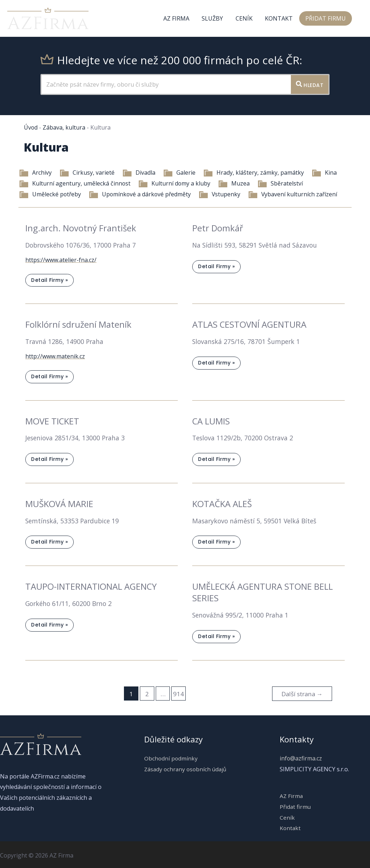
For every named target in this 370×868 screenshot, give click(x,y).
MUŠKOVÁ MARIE (59, 503)
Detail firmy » (49, 281)
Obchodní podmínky (169, 756)
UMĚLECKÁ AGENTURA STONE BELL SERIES (263, 591)
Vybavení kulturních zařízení (295, 194)
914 (178, 692)
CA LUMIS (211, 420)
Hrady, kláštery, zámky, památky (253, 173)
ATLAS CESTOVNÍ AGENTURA (249, 324)
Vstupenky (221, 194)
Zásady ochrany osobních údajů (185, 767)
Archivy (35, 173)
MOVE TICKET (52, 420)
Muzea (234, 183)
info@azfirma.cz (301, 756)
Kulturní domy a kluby (175, 183)
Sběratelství (281, 183)
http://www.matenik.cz (55, 356)
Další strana (302, 692)
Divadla (139, 173)
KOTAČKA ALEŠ (222, 503)
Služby (216, 18)
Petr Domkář (218, 228)
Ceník (246, 18)
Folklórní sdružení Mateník (78, 324)
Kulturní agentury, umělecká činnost (75, 183)
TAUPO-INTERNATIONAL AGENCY (91, 585)
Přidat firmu (326, 18)
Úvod (31, 127)
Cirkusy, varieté (87, 173)
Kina (324, 173)
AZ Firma (180, 18)
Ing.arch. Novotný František (81, 228)
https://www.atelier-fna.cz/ (61, 259)
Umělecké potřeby (50, 194)
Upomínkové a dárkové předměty (141, 194)
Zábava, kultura (64, 127)
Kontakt (280, 18)
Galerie (179, 173)
